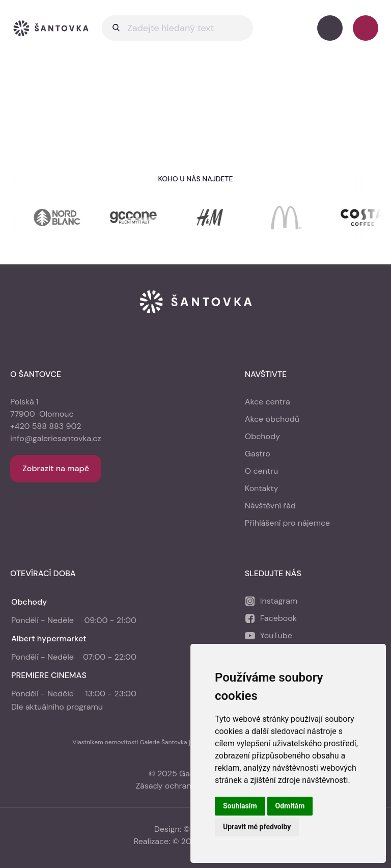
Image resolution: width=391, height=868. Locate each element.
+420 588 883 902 (46, 426)
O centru (261, 471)
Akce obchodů (272, 419)
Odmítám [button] (290, 806)
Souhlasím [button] (240, 806)
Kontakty (262, 488)
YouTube (276, 635)
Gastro (258, 454)
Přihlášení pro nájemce (287, 523)
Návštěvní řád (270, 506)
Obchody (262, 436)
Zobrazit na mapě (56, 468)
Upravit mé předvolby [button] (257, 827)
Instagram (279, 601)
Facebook (278, 618)
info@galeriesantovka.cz (56, 438)
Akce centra (268, 402)
